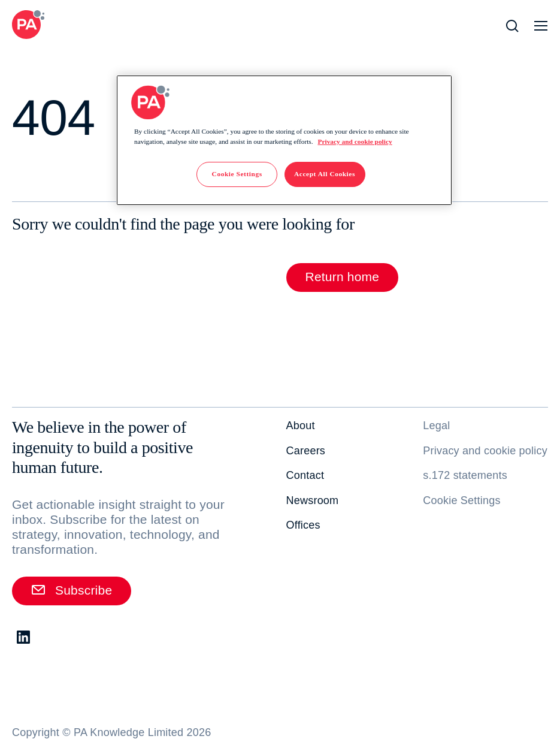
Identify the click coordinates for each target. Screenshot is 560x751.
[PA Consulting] (28, 25)
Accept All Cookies (325, 174)
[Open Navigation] (541, 26)
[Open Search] (512, 26)
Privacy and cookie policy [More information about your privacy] (355, 141)
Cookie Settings (461, 500)
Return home (343, 277)
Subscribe (72, 590)
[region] (284, 140)
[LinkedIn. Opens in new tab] (24, 638)
